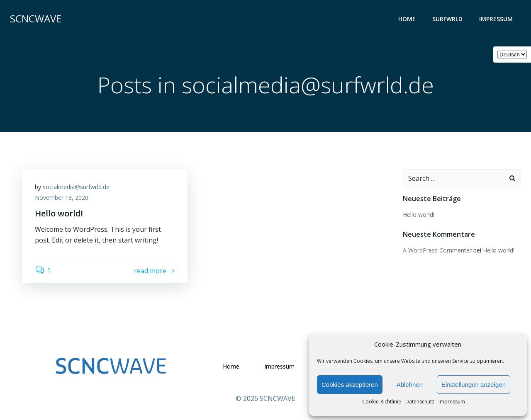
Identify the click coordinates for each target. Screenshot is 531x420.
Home (407, 19)
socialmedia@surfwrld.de (76, 187)
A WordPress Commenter (437, 250)
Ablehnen (410, 385)
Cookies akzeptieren (350, 385)
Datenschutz (420, 402)
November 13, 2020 (62, 198)
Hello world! (419, 215)
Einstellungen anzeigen (474, 385)
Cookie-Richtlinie (382, 402)
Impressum (452, 402)
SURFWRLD (447, 19)
